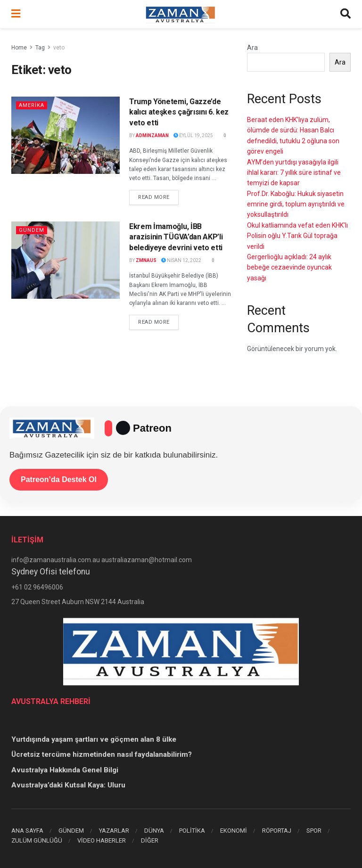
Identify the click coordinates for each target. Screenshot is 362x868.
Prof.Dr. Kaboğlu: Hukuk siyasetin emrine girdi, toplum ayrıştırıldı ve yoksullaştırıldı (296, 204)
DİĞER (150, 840)
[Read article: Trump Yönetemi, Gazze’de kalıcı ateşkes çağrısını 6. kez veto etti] (66, 135)
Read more (158, 197)
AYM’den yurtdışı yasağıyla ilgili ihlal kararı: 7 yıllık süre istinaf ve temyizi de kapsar (294, 173)
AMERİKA (32, 105)
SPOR (314, 831)
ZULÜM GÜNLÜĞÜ (37, 840)
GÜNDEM (71, 831)
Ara (252, 48)
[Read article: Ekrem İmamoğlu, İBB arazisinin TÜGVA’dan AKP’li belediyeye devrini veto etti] (66, 260)
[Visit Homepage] (181, 14)
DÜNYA (154, 831)
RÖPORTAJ (277, 831)
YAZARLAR (114, 831)
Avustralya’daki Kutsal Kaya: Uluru (68, 785)
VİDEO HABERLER (102, 840)
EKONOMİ (234, 831)
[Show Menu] (16, 14)
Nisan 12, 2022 (181, 260)
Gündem (32, 230)
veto (59, 48)
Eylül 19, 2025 (193, 135)
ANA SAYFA (27, 831)
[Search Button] (346, 14)
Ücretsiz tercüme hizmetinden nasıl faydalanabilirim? (102, 754)
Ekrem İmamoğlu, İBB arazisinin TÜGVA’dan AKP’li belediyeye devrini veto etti (176, 237)
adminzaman (152, 135)
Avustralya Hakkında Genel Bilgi (65, 770)
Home (19, 48)
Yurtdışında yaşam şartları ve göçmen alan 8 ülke (94, 739)
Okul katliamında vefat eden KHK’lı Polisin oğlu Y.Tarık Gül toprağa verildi (297, 236)
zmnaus (146, 260)
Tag (40, 48)
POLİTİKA (192, 831)
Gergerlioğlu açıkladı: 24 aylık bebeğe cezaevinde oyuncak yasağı (289, 267)
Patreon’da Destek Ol (59, 479)
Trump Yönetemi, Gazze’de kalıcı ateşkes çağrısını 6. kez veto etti (179, 112)
